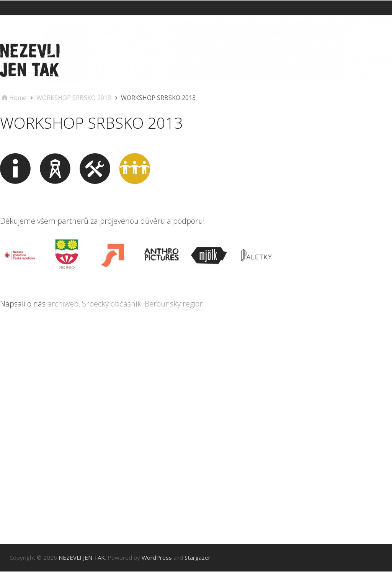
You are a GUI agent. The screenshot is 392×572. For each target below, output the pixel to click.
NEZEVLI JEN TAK (82, 557)
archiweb (63, 304)
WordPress (157, 557)
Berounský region (174, 304)
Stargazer (198, 557)
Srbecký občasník (112, 304)
